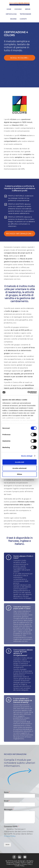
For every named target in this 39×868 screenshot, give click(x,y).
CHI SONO (18, 9)
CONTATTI (23, 19)
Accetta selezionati (19, 468)
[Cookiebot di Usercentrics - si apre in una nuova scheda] (28, 392)
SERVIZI (28, 9)
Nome (7, 792)
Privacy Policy (10, 836)
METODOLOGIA (11, 14)
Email (7, 801)
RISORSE (13, 19)
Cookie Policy (20, 866)
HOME (9, 9)
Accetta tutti (19, 462)
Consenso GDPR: (12, 826)
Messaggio (9, 809)
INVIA (8, 845)
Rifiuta (19, 474)
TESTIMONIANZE (25, 14)
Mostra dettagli (27, 456)
